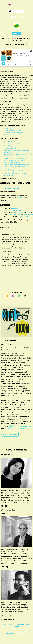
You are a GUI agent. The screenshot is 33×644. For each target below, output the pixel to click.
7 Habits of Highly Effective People (15, 171)
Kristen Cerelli (16, 208)
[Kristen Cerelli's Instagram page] (3, 506)
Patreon (21, 197)
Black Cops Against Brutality (13, 144)
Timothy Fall (24, 216)
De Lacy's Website (10, 129)
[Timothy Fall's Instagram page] (8, 616)
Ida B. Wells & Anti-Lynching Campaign (17, 150)
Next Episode (5, 282)
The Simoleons (28, 214)
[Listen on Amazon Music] (25, 296)
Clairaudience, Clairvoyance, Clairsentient (18, 165)
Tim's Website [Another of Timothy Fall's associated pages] (7, 619)
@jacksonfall (17, 210)
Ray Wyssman (15, 214)
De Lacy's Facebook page (12, 131)
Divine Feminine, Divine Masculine (15, 167)
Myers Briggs (8, 146)
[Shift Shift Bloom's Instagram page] (23, 17)
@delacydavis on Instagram (13, 133)
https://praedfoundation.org (20, 426)
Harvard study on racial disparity (15, 158)
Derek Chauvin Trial (10, 148)
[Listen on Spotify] (19, 296)
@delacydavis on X (10, 135)
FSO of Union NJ (9, 142)
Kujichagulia (7, 169)
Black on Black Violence (12, 163)
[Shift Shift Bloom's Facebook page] (16, 17)
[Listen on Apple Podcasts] (13, 296)
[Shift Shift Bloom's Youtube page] (12, 17)
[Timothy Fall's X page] (3, 616)
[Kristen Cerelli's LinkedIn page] (7, 506)
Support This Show (10, 435)
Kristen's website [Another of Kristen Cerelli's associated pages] (8, 510)
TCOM (6, 186)
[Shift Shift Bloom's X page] (19, 17)
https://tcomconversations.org (17, 428)
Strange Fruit (8, 152)
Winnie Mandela (9, 175)
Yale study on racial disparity (13, 161)
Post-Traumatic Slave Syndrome (15, 173)
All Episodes (15, 282)
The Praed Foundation (11, 188)
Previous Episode (26, 282)
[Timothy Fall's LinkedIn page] (12, 616)
